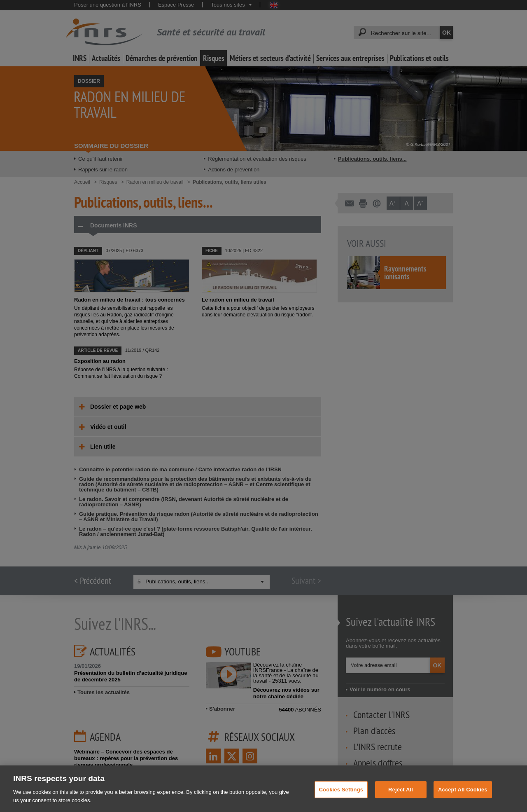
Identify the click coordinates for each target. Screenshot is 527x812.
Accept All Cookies (463, 795)
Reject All (401, 795)
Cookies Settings (341, 795)
